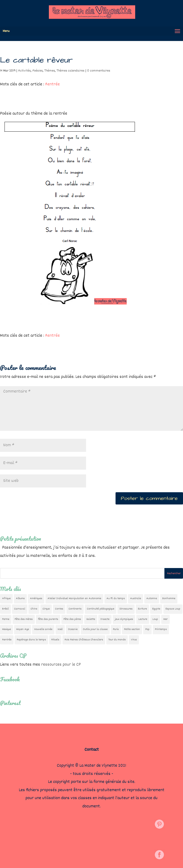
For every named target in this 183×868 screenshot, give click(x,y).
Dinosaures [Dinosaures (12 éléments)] (126, 609)
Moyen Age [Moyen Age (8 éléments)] (23, 629)
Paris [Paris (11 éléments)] (116, 629)
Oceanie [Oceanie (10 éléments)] (73, 629)
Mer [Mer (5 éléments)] (165, 619)
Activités (24, 71)
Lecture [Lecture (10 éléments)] (143, 619)
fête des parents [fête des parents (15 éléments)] (48, 619)
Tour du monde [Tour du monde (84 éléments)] (117, 640)
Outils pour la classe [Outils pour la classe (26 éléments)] (95, 629)
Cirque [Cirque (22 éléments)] (46, 609)
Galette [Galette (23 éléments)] (91, 619)
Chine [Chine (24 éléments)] (34, 609)
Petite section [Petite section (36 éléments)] (132, 629)
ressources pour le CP (61, 665)
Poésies (38, 71)
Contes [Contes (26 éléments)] (59, 609)
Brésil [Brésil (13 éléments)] (5, 609)
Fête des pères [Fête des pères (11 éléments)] (72, 619)
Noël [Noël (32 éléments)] (60, 629)
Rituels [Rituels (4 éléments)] (55, 640)
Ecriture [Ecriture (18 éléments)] (142, 609)
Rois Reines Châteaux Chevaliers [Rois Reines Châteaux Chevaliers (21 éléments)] (84, 640)
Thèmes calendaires (71, 71)
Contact (92, 750)
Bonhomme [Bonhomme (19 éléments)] (169, 598)
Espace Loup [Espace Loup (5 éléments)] (173, 609)
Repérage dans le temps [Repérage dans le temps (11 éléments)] (31, 640)
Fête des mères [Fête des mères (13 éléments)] (24, 619)
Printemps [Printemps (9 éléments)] (161, 629)
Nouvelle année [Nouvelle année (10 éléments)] (43, 629)
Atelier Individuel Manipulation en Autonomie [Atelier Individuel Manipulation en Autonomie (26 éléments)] (74, 598)
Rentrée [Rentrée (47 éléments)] (7, 640)
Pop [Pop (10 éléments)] (147, 629)
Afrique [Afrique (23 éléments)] (6, 598)
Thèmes (50, 71)
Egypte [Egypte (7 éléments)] (156, 609)
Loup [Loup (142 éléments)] (155, 619)
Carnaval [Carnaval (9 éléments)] (20, 609)
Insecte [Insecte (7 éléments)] (105, 619)
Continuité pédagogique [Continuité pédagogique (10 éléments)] (101, 609)
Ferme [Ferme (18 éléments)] (6, 619)
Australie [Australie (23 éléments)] (136, 598)
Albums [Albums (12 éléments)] (20, 598)
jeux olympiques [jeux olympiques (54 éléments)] (124, 619)
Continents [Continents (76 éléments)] (75, 609)
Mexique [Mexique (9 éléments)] (7, 629)
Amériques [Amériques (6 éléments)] (36, 598)
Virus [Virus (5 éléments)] (134, 640)
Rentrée (52, 84)
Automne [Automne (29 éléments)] (152, 598)
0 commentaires (99, 71)
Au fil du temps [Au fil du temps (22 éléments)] (116, 598)
